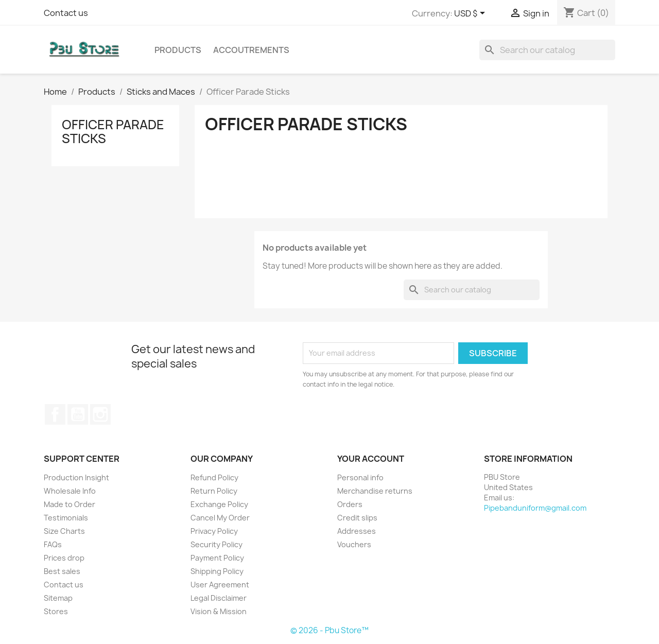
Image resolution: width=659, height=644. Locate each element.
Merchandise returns (375, 491)
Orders (350, 504)
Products (178, 50)
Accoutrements (251, 50)
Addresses (357, 531)
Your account (371, 459)
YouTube (78, 414)
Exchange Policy (219, 504)
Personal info (360, 477)
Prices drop (64, 558)
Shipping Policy (217, 571)
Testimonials (66, 518)
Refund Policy (214, 477)
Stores (56, 611)
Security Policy (216, 544)
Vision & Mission (219, 611)
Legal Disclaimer (219, 598)
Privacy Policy (214, 531)
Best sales (62, 571)
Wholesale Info (70, 491)
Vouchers (354, 544)
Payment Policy (217, 558)
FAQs (53, 544)
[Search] (547, 50)
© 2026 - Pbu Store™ (329, 630)
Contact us (66, 13)
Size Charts (64, 531)
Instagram (100, 414)
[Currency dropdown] (471, 14)
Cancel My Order (220, 518)
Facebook (55, 414)
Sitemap (58, 598)
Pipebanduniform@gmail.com (535, 508)
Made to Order (70, 504)
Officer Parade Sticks (113, 131)
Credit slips (357, 518)
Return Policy (214, 491)
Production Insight (76, 477)
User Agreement (220, 585)
